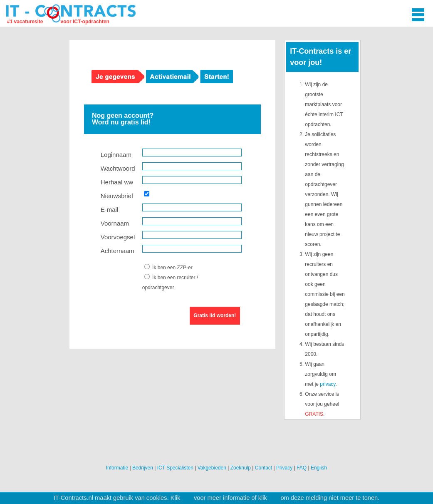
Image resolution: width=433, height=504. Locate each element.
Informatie (117, 468)
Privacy (284, 468)
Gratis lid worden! (215, 315)
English (319, 468)
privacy (328, 384)
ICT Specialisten (175, 468)
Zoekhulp (241, 468)
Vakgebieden (212, 468)
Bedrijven (143, 468)
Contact (264, 468)
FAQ (302, 468)
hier (187, 498)
